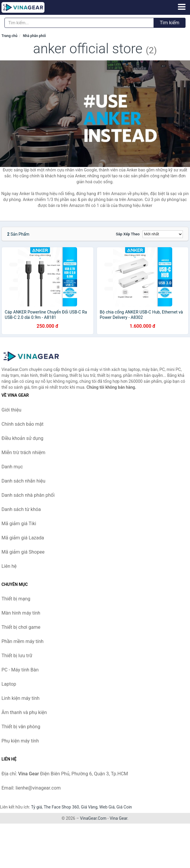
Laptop (9, 684)
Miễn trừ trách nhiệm (23, 453)
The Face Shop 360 (61, 807)
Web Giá (107, 807)
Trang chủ (9, 36)
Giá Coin (124, 807)
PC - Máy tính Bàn (20, 670)
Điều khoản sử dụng (22, 438)
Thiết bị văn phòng (21, 727)
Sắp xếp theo (128, 234)
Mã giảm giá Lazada (23, 538)
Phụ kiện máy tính (20, 741)
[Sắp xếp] (163, 234)
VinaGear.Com (93, 818)
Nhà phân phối (34, 36)
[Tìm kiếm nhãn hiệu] (79, 23)
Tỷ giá (37, 807)
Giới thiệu (11, 410)
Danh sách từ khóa (21, 509)
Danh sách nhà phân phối (28, 495)
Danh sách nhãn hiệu (23, 481)
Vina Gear (119, 818)
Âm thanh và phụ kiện (24, 712)
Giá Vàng (89, 807)
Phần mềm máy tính (23, 641)
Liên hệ (9, 566)
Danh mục (12, 467)
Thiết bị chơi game (21, 627)
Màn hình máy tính (21, 613)
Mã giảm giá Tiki (19, 524)
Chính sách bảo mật (23, 424)
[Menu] (182, 7)
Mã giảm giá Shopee (23, 552)
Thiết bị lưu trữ (17, 656)
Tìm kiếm (170, 23)
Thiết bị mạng (16, 599)
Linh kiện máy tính (20, 698)
